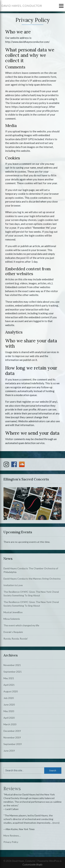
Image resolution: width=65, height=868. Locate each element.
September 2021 (13, 672)
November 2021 (12, 665)
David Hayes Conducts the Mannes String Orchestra (32, 579)
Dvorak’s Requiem (13, 632)
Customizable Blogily (32, 864)
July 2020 (9, 698)
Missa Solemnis (12, 619)
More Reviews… (12, 836)
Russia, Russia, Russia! (16, 639)
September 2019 (13, 744)
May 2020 (9, 711)
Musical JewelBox (13, 612)
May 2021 (9, 678)
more (56, 823)
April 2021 (9, 685)
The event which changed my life (21, 625)
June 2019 (9, 751)
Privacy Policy (11, 842)
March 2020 (10, 724)
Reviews (12, 789)
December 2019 (12, 731)
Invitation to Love (13, 585)
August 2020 (11, 691)
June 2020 (9, 705)
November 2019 (12, 737)
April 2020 (9, 718)
